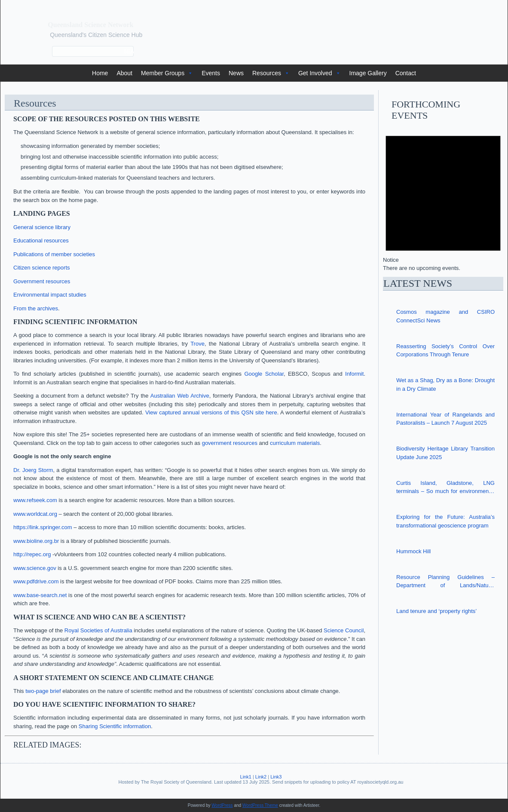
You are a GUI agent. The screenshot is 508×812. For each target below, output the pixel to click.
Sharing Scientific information (115, 726)
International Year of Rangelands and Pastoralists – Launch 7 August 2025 (445, 419)
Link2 (261, 777)
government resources (230, 443)
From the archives (36, 308)
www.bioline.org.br (36, 541)
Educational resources (41, 241)
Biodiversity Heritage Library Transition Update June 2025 (445, 453)
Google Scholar (264, 374)
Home (100, 73)
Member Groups (167, 73)
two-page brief (43, 691)
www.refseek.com (35, 500)
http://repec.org (32, 554)
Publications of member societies (54, 254)
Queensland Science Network (90, 25)
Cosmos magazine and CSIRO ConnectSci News (445, 316)
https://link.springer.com (43, 527)
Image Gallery (368, 73)
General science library (42, 227)
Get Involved (320, 73)
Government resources (42, 281)
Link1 (246, 777)
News (236, 73)
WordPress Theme (260, 805)
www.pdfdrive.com (36, 581)
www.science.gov (35, 568)
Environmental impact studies (50, 295)
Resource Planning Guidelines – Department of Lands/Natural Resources (445, 582)
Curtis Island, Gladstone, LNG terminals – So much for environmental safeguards (445, 488)
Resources (271, 73)
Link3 (276, 777)
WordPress (222, 805)
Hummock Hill (413, 551)
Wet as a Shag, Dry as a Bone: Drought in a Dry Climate (445, 385)
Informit (354, 374)
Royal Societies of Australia (98, 630)
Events (211, 73)
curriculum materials (295, 443)
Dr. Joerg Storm (33, 470)
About (124, 73)
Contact (406, 73)
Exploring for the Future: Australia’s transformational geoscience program (445, 521)
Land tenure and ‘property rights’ (436, 611)
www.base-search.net (40, 595)
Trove (197, 344)
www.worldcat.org (35, 514)
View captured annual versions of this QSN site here (211, 412)
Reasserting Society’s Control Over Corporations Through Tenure (445, 351)
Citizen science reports (42, 268)
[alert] (443, 197)
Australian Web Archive (180, 396)
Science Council (344, 630)
